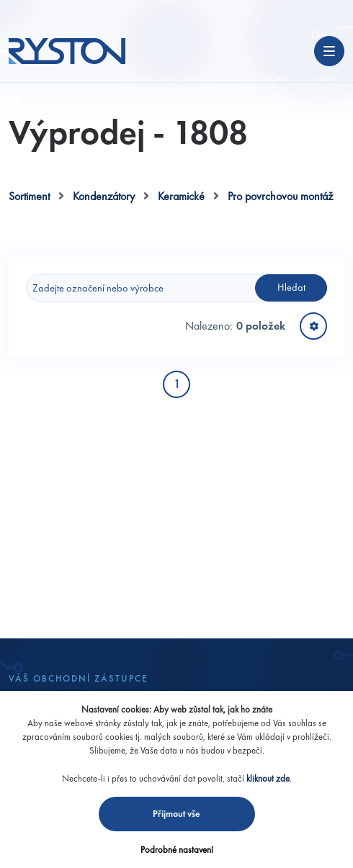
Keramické (181, 196)
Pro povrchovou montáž (280, 196)
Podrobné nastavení (177, 850)
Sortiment (29, 196)
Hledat (291, 287)
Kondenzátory (104, 196)
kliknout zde (268, 778)
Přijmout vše (176, 814)
